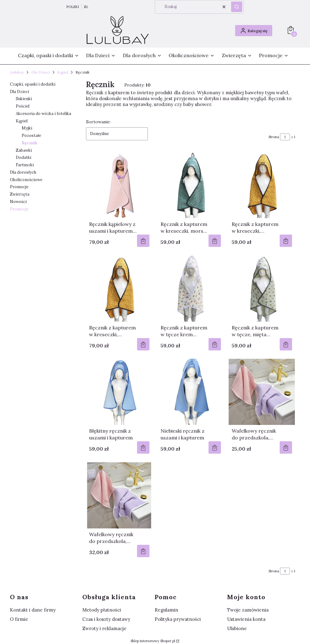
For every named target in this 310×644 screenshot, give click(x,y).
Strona (274, 137)
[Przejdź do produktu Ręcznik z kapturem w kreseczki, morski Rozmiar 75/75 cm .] (191, 185)
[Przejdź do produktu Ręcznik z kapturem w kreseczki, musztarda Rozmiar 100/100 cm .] (119, 289)
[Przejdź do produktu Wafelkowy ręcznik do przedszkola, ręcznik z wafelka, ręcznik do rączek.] (262, 392)
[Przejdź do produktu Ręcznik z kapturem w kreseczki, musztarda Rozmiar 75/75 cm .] (262, 185)
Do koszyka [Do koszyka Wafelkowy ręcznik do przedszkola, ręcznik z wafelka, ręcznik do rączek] (286, 447)
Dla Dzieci (41, 72)
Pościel (23, 106)
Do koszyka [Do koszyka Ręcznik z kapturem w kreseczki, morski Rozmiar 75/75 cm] (214, 241)
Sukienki (24, 99)
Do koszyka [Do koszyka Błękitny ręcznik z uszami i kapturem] (143, 447)
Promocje (19, 187)
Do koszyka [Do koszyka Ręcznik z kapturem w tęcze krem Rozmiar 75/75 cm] (214, 344)
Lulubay (17, 72)
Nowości (18, 202)
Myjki (27, 128)
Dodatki (24, 157)
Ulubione (237, 628)
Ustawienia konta (246, 619)
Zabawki (24, 150)
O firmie (19, 619)
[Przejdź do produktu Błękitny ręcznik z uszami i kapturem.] (119, 392)
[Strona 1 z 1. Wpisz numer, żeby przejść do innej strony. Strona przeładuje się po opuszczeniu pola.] (285, 137)
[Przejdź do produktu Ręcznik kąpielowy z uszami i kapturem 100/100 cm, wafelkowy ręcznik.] (119, 185)
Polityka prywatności (178, 619)
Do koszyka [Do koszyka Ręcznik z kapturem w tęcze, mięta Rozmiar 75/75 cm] (286, 344)
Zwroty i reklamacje (104, 628)
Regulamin (166, 610)
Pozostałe (31, 136)
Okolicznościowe (26, 180)
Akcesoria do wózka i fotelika (43, 114)
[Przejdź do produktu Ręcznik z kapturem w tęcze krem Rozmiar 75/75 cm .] (191, 289)
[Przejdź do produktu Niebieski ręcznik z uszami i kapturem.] (191, 392)
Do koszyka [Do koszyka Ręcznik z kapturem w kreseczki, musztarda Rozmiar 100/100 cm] (143, 344)
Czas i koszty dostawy (106, 619)
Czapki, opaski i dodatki (33, 84)
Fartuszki (25, 165)
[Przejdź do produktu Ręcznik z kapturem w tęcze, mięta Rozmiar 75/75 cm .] (262, 289)
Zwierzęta (20, 194)
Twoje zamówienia (248, 610)
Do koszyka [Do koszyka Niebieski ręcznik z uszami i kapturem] (214, 447)
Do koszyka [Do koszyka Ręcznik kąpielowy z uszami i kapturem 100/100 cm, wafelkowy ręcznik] (143, 241)
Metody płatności (102, 610)
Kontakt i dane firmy (33, 610)
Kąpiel (63, 72)
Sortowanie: (98, 122)
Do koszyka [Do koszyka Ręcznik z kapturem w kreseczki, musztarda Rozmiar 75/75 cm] (286, 241)
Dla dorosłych (23, 172)
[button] (237, 7)
